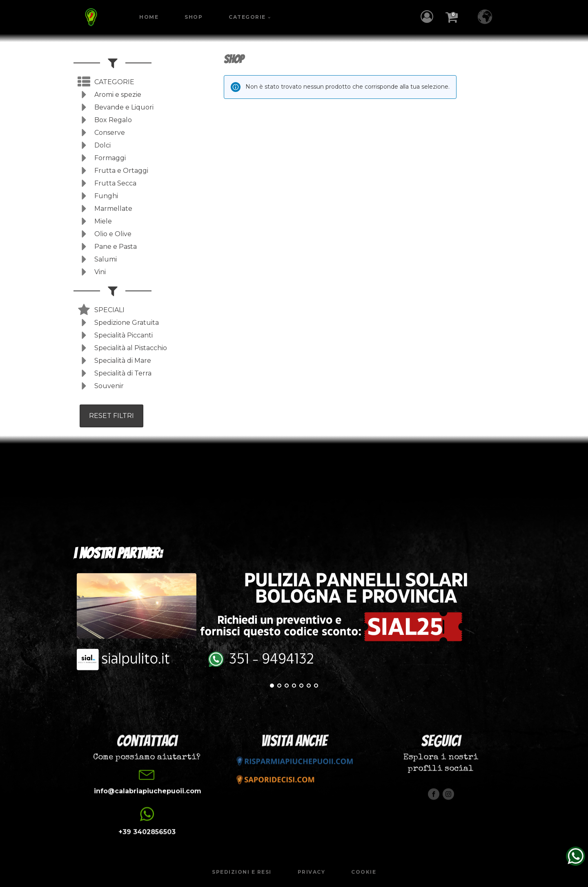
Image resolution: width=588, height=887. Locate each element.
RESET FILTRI (111, 416)
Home (149, 17)
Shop (194, 17)
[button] (429, 17)
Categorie (247, 17)
